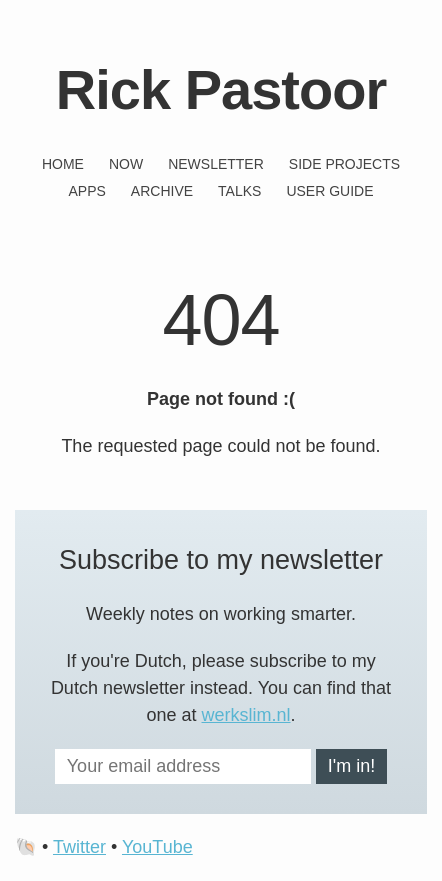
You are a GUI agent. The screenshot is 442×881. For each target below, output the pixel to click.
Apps (86, 191)
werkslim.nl (246, 715)
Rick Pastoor (221, 89)
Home (63, 164)
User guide (329, 191)
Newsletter (216, 164)
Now (126, 164)
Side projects (344, 164)
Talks (239, 191)
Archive (162, 191)
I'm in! (351, 766)
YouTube (157, 847)
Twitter (79, 847)
